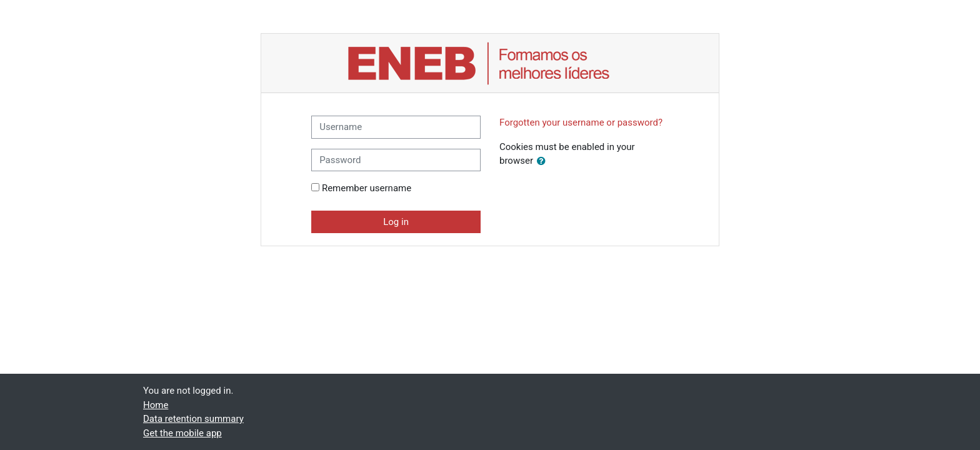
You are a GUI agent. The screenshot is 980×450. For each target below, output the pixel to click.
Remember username (367, 188)
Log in (396, 222)
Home (156, 405)
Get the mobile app (182, 433)
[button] (544, 162)
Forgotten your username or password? (581, 122)
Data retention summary (193, 419)
